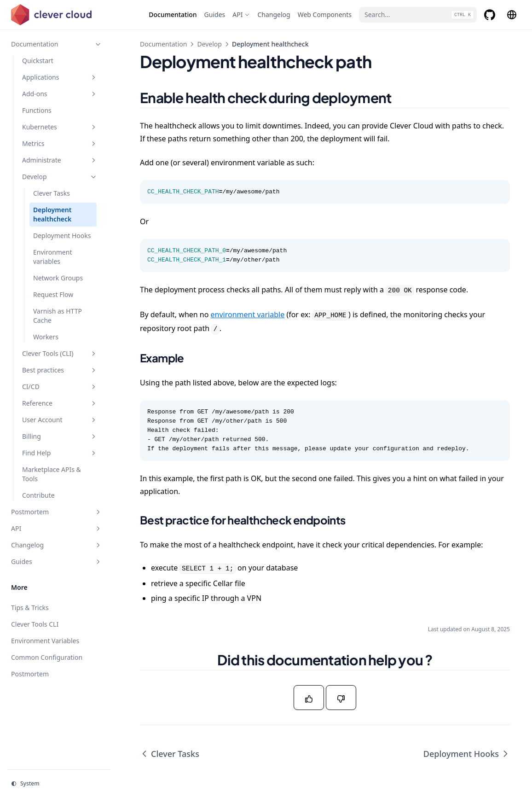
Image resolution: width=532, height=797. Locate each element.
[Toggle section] (98, 44)
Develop (209, 44)
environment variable (248, 314)
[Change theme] (59, 784)
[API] (241, 15)
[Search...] (418, 15)
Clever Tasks (170, 754)
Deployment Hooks (467, 754)
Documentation (163, 44)
